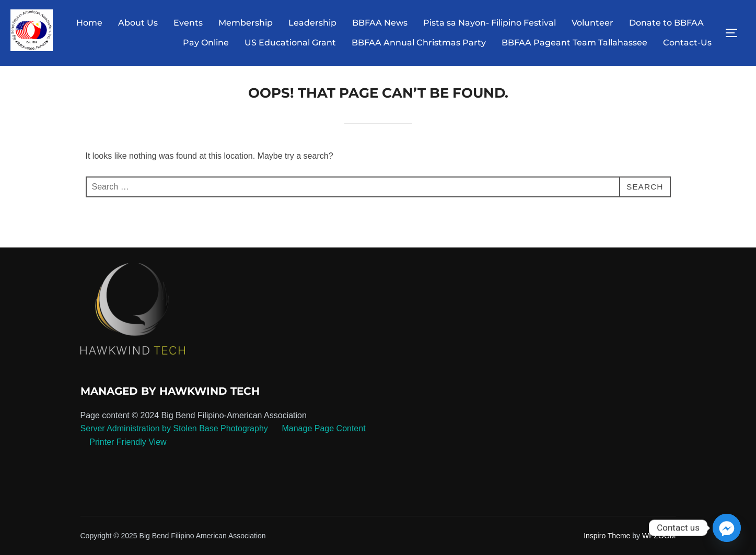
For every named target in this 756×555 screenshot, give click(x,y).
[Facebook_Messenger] (727, 528)
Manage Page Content (323, 436)
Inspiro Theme (607, 543)
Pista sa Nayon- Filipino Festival (490, 23)
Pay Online (206, 43)
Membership (246, 23)
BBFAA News (380, 23)
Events (188, 23)
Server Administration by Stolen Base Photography (174, 436)
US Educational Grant (290, 43)
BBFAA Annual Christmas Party (419, 43)
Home (89, 23)
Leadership (312, 23)
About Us (138, 23)
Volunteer (592, 23)
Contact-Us (687, 43)
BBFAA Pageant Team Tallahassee (574, 43)
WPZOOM (659, 543)
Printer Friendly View (128, 449)
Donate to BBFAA (666, 23)
